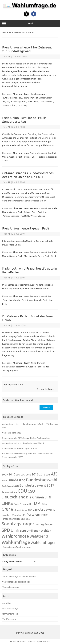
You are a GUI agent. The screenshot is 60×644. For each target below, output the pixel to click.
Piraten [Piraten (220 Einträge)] (44, 515)
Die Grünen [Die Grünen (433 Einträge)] (35, 497)
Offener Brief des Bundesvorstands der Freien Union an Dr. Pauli (28, 175)
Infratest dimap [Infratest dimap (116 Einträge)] (20, 510)
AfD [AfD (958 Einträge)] (55, 474)
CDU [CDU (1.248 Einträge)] (22, 491)
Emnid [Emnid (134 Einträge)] (16, 504)
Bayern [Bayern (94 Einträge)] (4, 481)
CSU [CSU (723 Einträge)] (31, 491)
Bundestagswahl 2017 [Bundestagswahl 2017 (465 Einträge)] (37, 485)
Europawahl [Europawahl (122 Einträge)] (25, 504)
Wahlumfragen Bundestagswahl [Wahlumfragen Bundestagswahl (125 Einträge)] (17, 547)
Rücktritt (52, 157)
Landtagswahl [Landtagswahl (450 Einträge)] (44, 509)
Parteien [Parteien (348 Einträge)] (33, 514)
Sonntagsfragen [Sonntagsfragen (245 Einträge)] (43, 524)
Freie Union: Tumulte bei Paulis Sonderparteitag (24, 120)
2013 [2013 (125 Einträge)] (23, 475)
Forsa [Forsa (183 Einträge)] (44, 504)
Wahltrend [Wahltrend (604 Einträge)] (39, 536)
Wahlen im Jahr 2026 (11, 433)
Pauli (47, 256)
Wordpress (45, 641)
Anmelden (6, 603)
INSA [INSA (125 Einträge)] (30, 510)
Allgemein (18, 94)
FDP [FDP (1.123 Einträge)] (36, 503)
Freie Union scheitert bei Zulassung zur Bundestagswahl (27, 49)
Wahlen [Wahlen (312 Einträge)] (46, 530)
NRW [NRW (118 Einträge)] (24, 515)
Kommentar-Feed (10, 614)
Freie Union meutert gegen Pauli (26, 228)
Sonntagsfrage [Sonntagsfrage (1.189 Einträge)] (17, 524)
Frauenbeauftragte (11, 300)
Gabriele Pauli (46, 101)
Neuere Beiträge (47, 389)
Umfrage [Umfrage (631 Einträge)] (18, 530)
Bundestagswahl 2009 (13, 98)
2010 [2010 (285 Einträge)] (12, 474)
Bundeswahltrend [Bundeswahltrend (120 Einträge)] (9, 492)
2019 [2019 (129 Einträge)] (48, 475)
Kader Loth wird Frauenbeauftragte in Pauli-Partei (30, 270)
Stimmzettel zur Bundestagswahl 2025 (19, 448)
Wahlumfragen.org (10, 587)
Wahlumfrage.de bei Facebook (16, 582)
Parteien (34, 98)
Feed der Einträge (10, 608)
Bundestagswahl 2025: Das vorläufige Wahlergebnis (26, 438)
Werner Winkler (38, 216)
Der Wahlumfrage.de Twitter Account (19, 576)
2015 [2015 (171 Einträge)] (28, 474)
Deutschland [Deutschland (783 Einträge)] (14, 497)
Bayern (27, 94)
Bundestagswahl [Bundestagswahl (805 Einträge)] (42, 480)
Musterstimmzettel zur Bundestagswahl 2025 (23, 443)
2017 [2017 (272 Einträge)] (42, 474)
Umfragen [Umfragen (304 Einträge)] (33, 530)
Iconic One (14, 641)
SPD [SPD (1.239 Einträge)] (6, 530)
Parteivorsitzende (11, 216)
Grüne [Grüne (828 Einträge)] (7, 509)
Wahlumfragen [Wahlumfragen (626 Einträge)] (44, 542)
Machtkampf (30, 256)
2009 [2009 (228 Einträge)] (5, 474)
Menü (30, 23)
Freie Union (33, 101)
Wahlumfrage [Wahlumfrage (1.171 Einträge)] (16, 542)
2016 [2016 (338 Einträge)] (35, 474)
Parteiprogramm (10, 370)
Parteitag (42, 157)
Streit (5, 161)
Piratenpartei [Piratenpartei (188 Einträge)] (9, 519)
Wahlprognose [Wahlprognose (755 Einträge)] (15, 536)
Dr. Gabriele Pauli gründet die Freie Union (27, 318)
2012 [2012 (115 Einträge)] (18, 475)
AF (9, 56)
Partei (40, 256)
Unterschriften (9, 105)
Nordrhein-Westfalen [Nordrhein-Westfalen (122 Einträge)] (11, 515)
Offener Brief (30, 157)
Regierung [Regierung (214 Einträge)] (24, 518)
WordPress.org (9, 619)
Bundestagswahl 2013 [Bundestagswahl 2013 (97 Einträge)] (10, 486)
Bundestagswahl (39, 94)
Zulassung (22, 105)
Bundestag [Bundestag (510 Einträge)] (16, 480)
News (27, 98)
